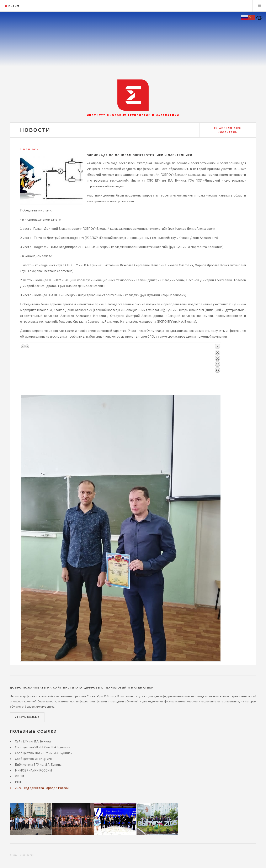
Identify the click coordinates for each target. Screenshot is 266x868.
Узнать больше (27, 717)
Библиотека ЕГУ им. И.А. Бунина (38, 764)
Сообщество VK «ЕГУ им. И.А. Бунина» (42, 747)
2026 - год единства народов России (42, 788)
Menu (259, 6)
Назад (217, 369)
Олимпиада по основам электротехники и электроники (140, 155)
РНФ (18, 782)
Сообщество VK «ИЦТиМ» (34, 759)
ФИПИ (20, 776)
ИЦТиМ (14, 6)
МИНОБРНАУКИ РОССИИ (33, 770)
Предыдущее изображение (23, 346)
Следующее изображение (27, 346)
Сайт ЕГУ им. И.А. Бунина (33, 741)
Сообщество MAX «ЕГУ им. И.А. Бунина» (43, 753)
